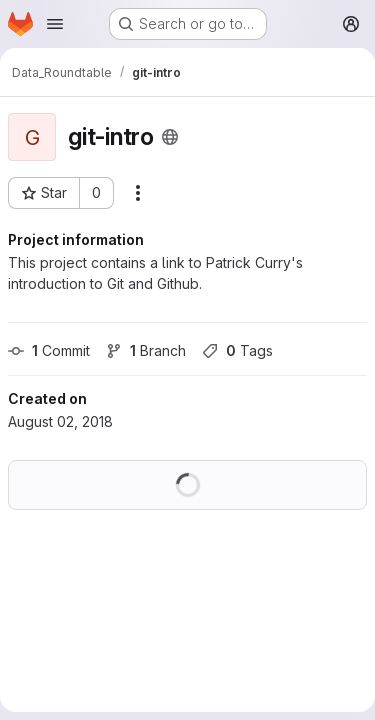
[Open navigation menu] (55, 24)
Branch (146, 350)
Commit (49, 350)
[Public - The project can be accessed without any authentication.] (170, 137)
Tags (237, 350)
